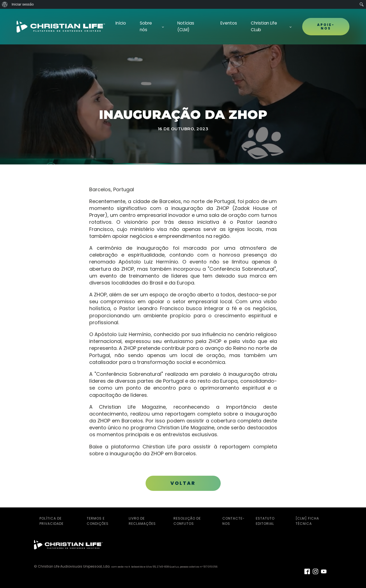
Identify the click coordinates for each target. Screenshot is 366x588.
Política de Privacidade (52, 521)
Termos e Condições (98, 521)
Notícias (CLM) (186, 26)
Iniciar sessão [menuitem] (23, 4)
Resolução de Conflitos (187, 521)
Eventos (229, 23)
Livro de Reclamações (142, 521)
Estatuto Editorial (265, 521)
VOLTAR (183, 483)
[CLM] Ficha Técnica (307, 521)
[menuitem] (5, 4)
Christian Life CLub (264, 26)
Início (121, 23)
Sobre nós (146, 26)
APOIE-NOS (326, 26)
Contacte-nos (234, 521)
